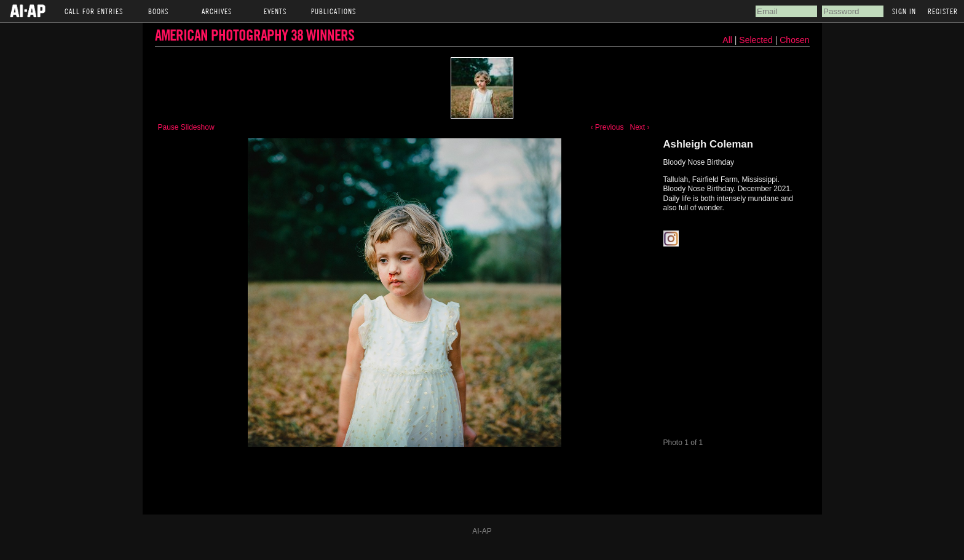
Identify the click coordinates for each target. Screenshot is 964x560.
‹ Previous (607, 127)
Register (943, 11)
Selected (757, 40)
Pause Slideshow (186, 127)
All (727, 40)
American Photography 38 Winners (255, 35)
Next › (639, 127)
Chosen (794, 40)
